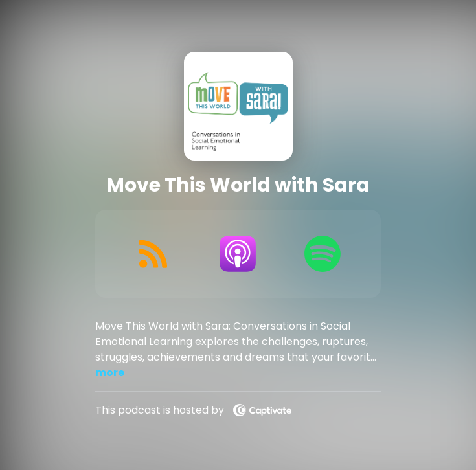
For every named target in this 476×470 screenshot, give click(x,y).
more (110, 373)
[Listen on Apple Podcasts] (238, 254)
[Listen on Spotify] (323, 254)
